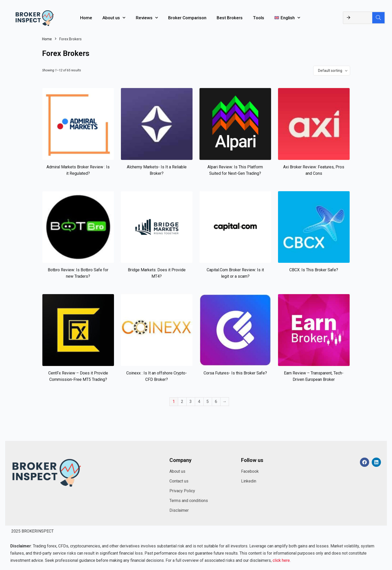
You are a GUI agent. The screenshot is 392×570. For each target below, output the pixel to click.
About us (114, 18)
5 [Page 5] (208, 402)
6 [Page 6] (216, 402)
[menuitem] (287, 18)
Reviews (147, 18)
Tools (259, 18)
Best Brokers (230, 18)
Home (86, 18)
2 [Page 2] (182, 402)
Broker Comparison (187, 18)
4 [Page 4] (199, 402)
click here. (282, 560)
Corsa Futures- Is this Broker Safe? (235, 373)
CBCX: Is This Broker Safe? (314, 270)
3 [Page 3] (191, 402)
